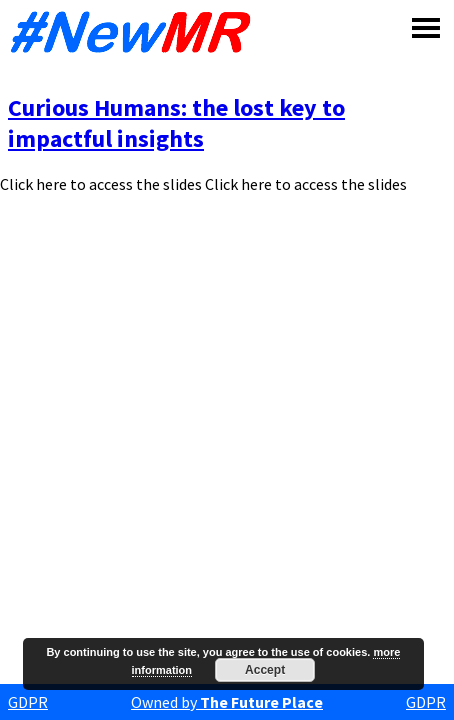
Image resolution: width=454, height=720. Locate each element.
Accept (265, 670)
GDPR (28, 702)
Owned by (227, 702)
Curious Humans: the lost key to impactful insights (176, 123)
